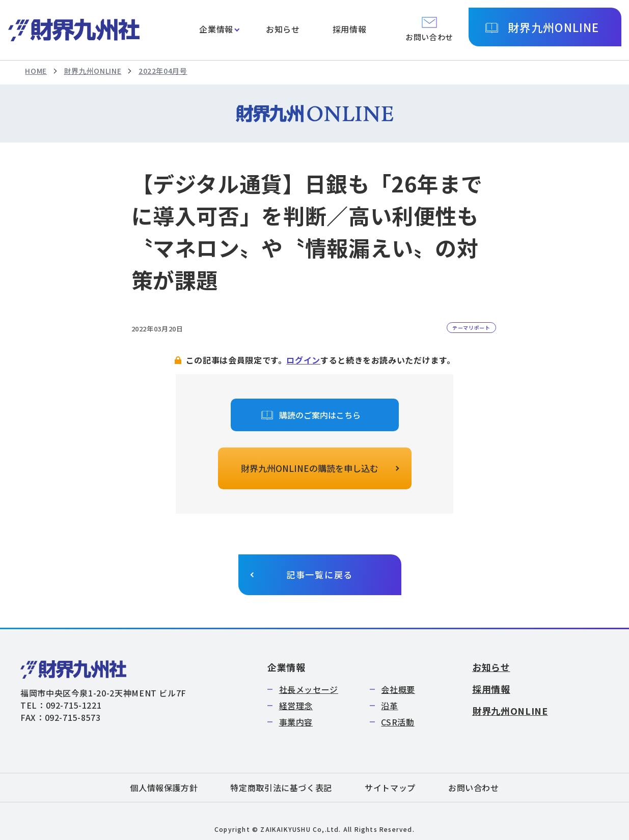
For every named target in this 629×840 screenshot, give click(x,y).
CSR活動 (398, 722)
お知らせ (283, 29)
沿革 (389, 706)
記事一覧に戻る (320, 575)
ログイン (303, 360)
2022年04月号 (163, 71)
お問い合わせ (474, 788)
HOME (36, 71)
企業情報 (216, 29)
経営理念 (296, 706)
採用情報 (350, 29)
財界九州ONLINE (553, 27)
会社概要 (398, 689)
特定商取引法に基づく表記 (281, 788)
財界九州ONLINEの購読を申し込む (310, 468)
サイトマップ (390, 788)
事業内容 (296, 722)
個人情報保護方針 (164, 788)
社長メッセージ (309, 689)
